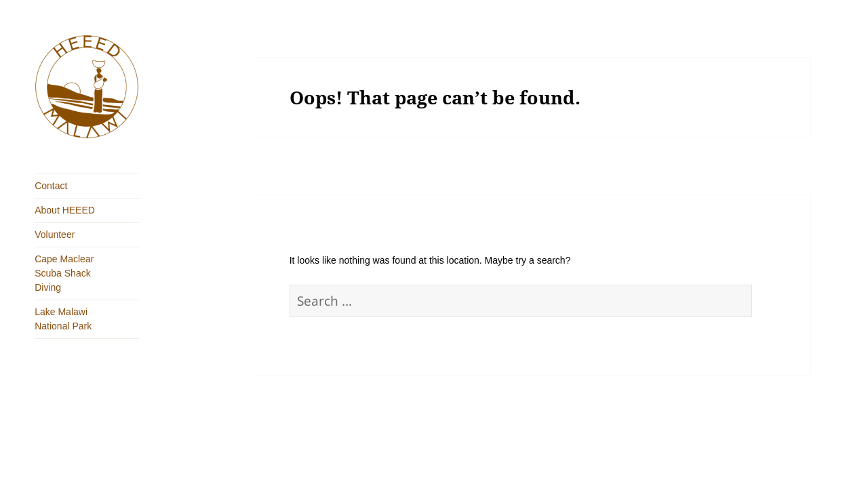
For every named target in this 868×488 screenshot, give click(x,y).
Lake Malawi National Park (63, 319)
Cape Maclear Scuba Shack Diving (64, 273)
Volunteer (55, 235)
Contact (51, 186)
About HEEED (65, 210)
